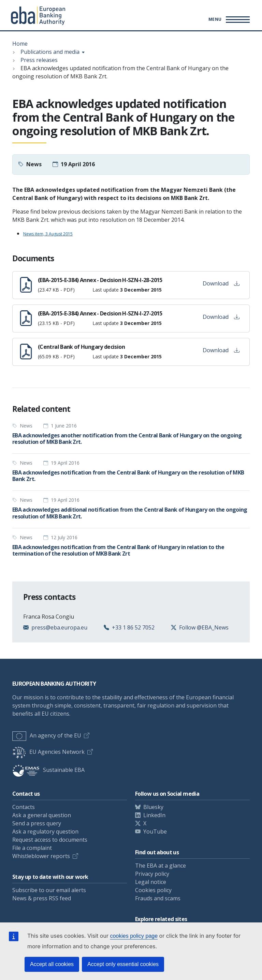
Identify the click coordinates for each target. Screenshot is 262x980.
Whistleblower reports (41, 856)
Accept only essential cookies (123, 964)
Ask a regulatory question (45, 831)
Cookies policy (153, 890)
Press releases (39, 60)
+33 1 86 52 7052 (133, 627)
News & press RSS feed (42, 898)
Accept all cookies (52, 964)
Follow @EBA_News (204, 627)
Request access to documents (50, 840)
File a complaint (32, 848)
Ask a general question (42, 815)
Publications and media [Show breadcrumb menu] (50, 52)
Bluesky (153, 807)
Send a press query (37, 823)
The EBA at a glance (161, 866)
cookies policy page (134, 936)
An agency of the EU (47, 735)
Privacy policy (152, 874)
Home (20, 44)
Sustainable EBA (48, 770)
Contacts (24, 807)
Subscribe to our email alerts (49, 890)
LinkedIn (154, 815)
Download (221, 283)
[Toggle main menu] (228, 19)
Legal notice (151, 882)
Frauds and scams (158, 898)
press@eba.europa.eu (59, 627)
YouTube (155, 831)
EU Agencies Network (48, 752)
